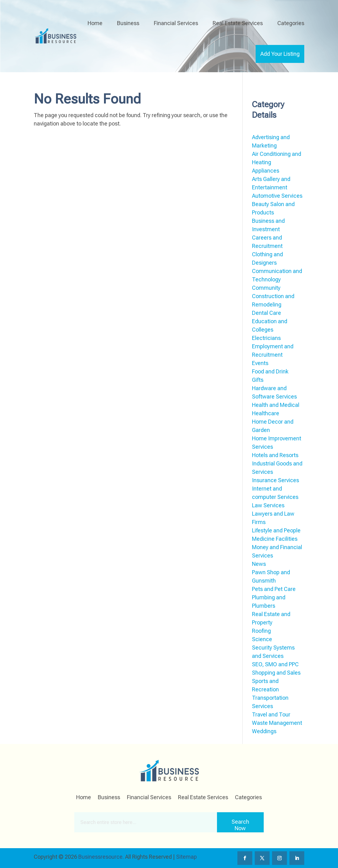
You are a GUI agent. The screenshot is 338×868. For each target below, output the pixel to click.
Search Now (240, 825)
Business (128, 23)
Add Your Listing (280, 54)
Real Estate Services (238, 23)
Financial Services (176, 23)
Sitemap (186, 857)
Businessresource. (101, 857)
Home (95, 23)
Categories (291, 23)
